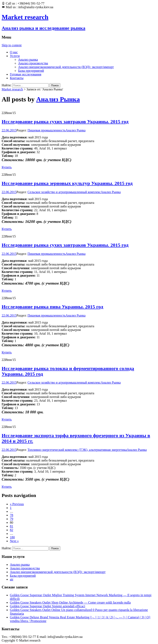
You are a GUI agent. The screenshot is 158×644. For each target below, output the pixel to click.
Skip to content (12, 45)
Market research (12, 89)
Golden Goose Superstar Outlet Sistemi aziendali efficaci (48, 606)
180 (12, 537)
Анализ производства (33, 63)
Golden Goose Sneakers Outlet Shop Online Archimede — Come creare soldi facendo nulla (70, 602)
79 (12, 519)
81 (12, 526)
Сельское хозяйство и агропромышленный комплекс (64, 192)
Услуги (15, 56)
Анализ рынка (28, 60)
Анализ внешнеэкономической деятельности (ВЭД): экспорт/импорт (66, 67)
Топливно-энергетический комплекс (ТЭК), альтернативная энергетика (77, 450)
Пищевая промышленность (47, 130)
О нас (14, 52)
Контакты (17, 78)
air (12, 579)
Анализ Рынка (58, 99)
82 (12, 530)
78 (12, 515)
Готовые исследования (26, 74)
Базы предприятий (31, 71)
